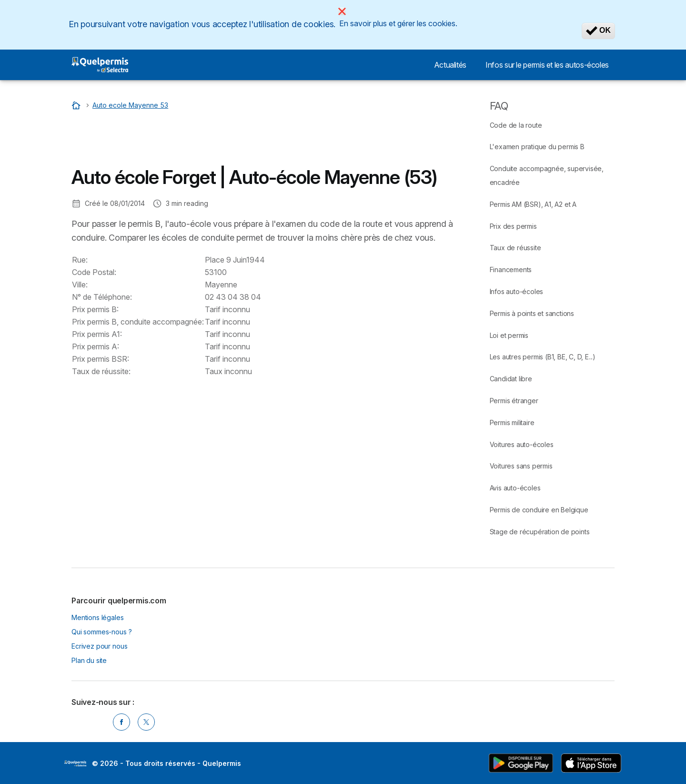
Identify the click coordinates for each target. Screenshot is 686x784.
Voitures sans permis (521, 466)
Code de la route (516, 125)
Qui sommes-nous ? (101, 632)
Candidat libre (511, 379)
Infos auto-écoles (517, 291)
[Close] (342, 11)
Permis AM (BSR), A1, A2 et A (533, 204)
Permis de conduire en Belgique (539, 510)
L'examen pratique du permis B (537, 147)
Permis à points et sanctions (532, 313)
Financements (511, 270)
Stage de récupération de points (540, 532)
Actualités (450, 65)
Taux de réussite (515, 248)
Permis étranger (514, 401)
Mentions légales (98, 617)
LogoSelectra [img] (75, 764)
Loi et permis (509, 335)
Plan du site (89, 660)
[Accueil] (77, 105)
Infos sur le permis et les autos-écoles (547, 65)
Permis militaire (512, 423)
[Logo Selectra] (100, 65)
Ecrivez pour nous (99, 646)
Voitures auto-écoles (522, 444)
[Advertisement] (245, 141)
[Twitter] (146, 722)
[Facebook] (121, 722)
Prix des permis (513, 226)
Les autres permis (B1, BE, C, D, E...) (543, 357)
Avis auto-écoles (515, 488)
